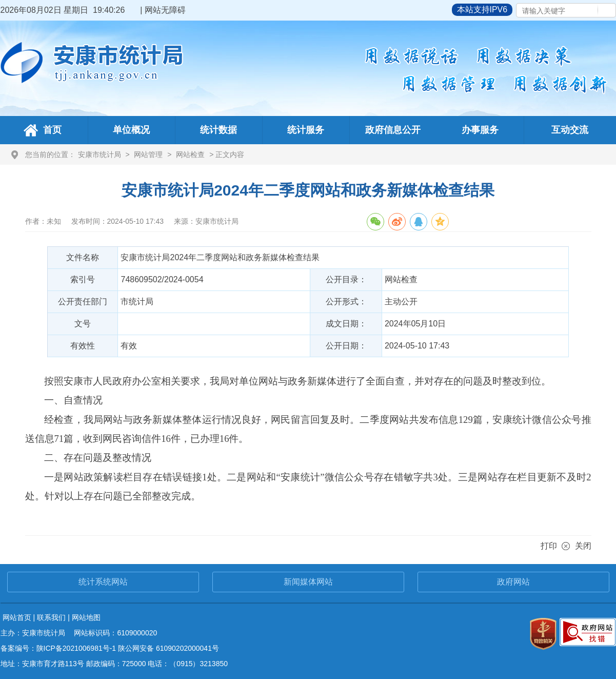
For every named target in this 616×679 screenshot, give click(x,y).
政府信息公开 (393, 130)
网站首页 (17, 617)
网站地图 (86, 617)
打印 (549, 546)
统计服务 (306, 130)
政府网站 (513, 582)
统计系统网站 (103, 582)
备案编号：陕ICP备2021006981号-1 (58, 648)
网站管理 (148, 154)
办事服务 (480, 130)
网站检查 (190, 154)
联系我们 (51, 617)
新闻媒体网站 (308, 582)
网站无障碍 (165, 10)
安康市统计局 (100, 154)
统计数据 (218, 130)
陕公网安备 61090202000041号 (168, 648)
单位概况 (131, 130)
